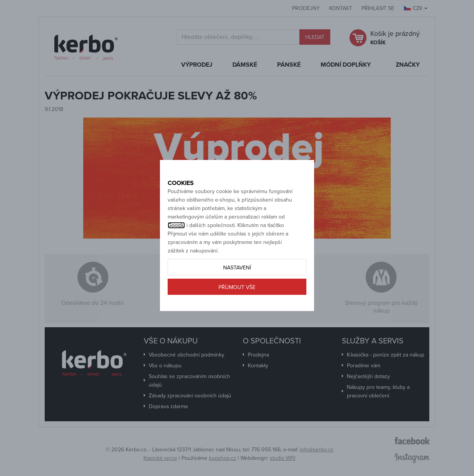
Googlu (176, 251)
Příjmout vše (237, 313)
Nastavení (237, 293)
